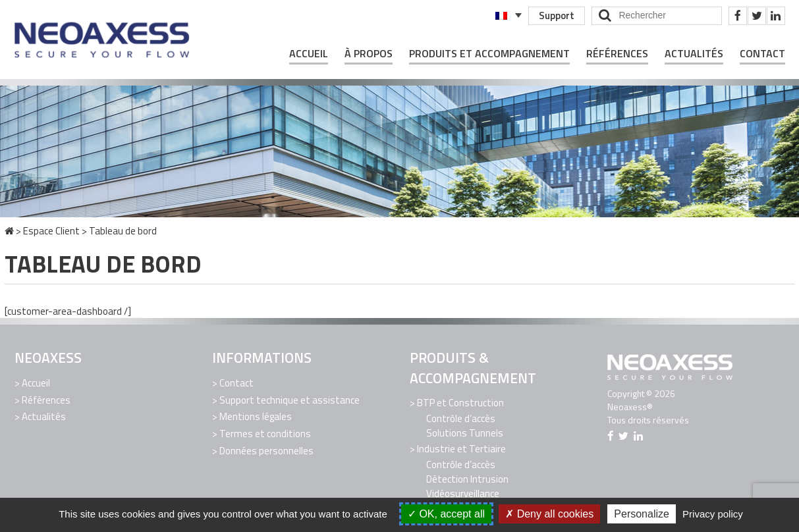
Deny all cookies (549, 514)
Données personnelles (266, 450)
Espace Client (51, 231)
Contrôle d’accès (461, 418)
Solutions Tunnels (465, 433)
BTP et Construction (460, 403)
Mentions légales (256, 416)
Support (557, 15)
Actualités (694, 54)
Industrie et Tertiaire (461, 449)
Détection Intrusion (467, 478)
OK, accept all (446, 514)
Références (617, 54)
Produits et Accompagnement (489, 54)
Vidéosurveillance (463, 493)
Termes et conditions (265, 433)
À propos (369, 54)
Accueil (309, 54)
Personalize (642, 514)
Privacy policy (713, 514)
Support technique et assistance (289, 399)
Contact (762, 54)
